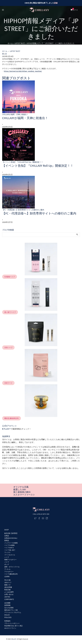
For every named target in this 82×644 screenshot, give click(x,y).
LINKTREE (7, 597)
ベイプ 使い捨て (10, 550)
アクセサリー (9, 572)
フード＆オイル (10, 555)
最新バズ (7, 585)
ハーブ (7, 557)
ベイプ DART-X (9, 548)
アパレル (7, 569)
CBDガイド (8, 582)
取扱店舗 (7, 590)
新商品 (7, 540)
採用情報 (7, 605)
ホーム (5, 51)
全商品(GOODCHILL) (11, 538)
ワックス (7, 552)
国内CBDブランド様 (11, 610)
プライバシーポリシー (12, 623)
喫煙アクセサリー (10, 560)
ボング (7, 564)
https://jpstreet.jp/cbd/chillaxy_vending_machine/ (23, 71)
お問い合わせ (9, 594)
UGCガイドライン (10, 628)
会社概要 (7, 603)
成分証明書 (8, 587)
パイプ (7, 562)
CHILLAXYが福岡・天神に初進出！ (28, 118)
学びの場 (7, 580)
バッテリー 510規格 (11, 543)
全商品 (7, 536)
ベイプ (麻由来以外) (11, 574)
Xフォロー (6, 438)
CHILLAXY (14, 639)
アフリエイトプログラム (13, 612)
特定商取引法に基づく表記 (13, 626)
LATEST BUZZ (15, 51)
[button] (10, 286)
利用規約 (7, 621)
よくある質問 (9, 592)
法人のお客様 (9, 608)
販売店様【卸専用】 (11, 533)
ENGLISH (7, 615)
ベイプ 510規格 (9, 545)
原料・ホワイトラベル (12, 567)
